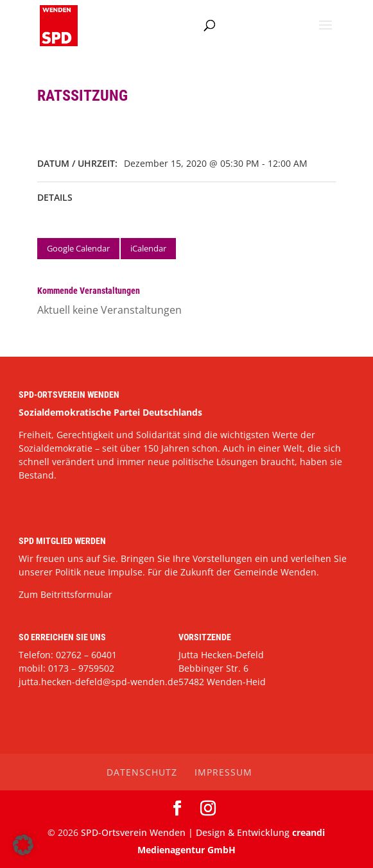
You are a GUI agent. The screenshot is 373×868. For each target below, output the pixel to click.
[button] (23, 845)
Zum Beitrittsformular (65, 594)
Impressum (223, 772)
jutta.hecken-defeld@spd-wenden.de (99, 682)
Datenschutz (142, 772)
